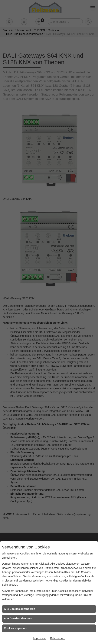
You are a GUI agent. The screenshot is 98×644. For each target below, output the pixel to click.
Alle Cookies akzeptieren (20, 609)
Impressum (40, 638)
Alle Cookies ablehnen (18, 618)
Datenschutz (57, 638)
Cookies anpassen (16, 628)
